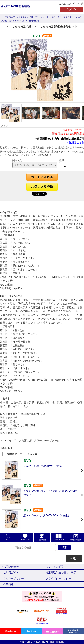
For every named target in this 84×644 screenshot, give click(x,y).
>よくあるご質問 (54, 567)
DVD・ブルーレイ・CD (39, 17)
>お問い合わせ (10, 567)
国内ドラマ (56, 17)
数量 (62, 160)
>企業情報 (8, 584)
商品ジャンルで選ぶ (18, 17)
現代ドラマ (68, 17)
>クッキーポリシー (13, 579)
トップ (4, 17)
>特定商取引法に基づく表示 (60, 573)
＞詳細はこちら (75, 142)
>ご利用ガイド (10, 573)
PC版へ (74, 558)
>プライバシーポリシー (58, 579)
